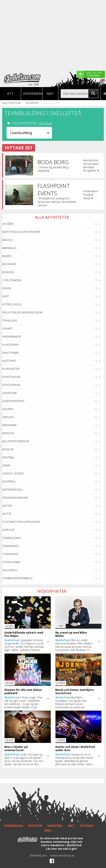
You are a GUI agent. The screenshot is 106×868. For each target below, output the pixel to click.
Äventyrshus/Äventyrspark (21, 232)
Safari (6, 465)
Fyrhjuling (10, 320)
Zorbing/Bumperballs (17, 578)
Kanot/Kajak (10, 353)
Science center (13, 474)
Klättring (9, 361)
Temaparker (10, 546)
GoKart (7, 329)
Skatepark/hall (13, 490)
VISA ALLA (45, 123)
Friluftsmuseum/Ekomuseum (22, 312)
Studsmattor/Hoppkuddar (21, 522)
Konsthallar (11, 377)
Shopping (9, 482)
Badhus (7, 240)
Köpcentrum (11, 385)
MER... (49, 830)
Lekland (8, 409)
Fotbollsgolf (12, 304)
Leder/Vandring (13, 401)
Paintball (9, 457)
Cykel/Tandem (12, 280)
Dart (6, 296)
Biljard (7, 256)
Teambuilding (12, 538)
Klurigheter (11, 369)
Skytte (7, 514)
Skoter (7, 506)
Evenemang (32, 93)
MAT (71, 826)
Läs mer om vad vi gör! (61, 849)
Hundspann (10, 345)
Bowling (8, 272)
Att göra (11, 100)
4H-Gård (8, 224)
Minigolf (8, 433)
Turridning (10, 554)
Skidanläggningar (15, 498)
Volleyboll (10, 570)
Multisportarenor (16, 441)
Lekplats (8, 417)
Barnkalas (9, 248)
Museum (8, 449)
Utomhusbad (11, 562)
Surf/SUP (8, 530)
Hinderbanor (12, 337)
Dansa (6, 288)
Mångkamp (9, 425)
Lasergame (10, 393)
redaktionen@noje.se (62, 855)
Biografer (9, 264)
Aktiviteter (32, 103)
